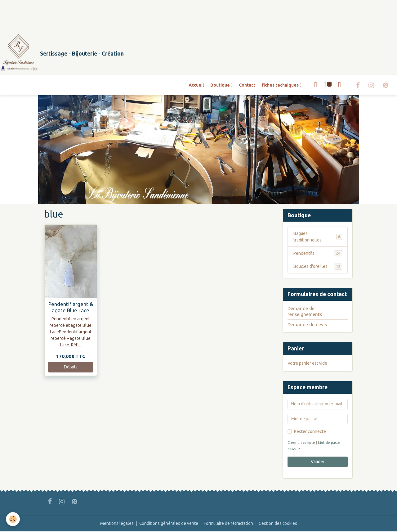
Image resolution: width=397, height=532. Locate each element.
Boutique (221, 85)
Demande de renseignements (305, 312)
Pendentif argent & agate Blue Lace (71, 307)
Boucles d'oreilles (318, 267)
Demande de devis (307, 325)
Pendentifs (318, 254)
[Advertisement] (113, 14)
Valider (318, 462)
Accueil (196, 85)
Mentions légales (116, 524)
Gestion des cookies (278, 524)
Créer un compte (301, 443)
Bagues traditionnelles (318, 237)
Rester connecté (310, 432)
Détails (71, 367)
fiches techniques (281, 85)
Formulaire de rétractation (228, 524)
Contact (247, 85)
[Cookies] (13, 519)
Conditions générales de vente (168, 524)
